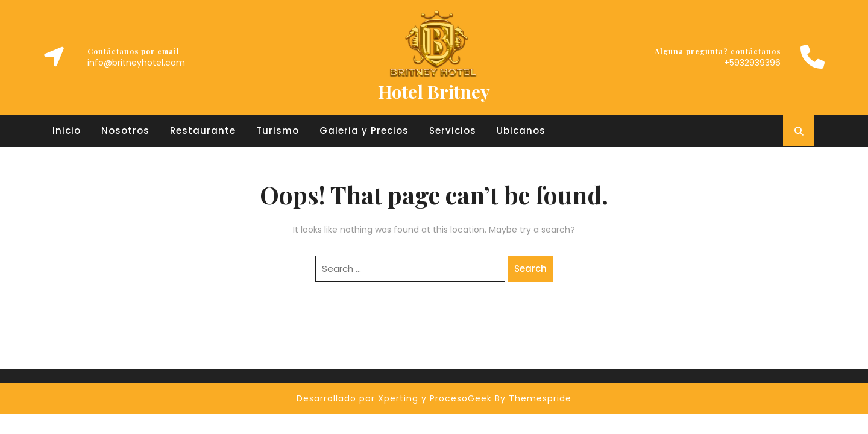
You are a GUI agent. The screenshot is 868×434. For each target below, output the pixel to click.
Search (530, 269)
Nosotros (125, 131)
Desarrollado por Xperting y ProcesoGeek (394, 398)
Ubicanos (521, 131)
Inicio (67, 131)
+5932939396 (752, 63)
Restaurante (203, 131)
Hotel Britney (434, 92)
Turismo (278, 131)
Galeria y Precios (364, 131)
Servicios (453, 131)
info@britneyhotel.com (136, 63)
